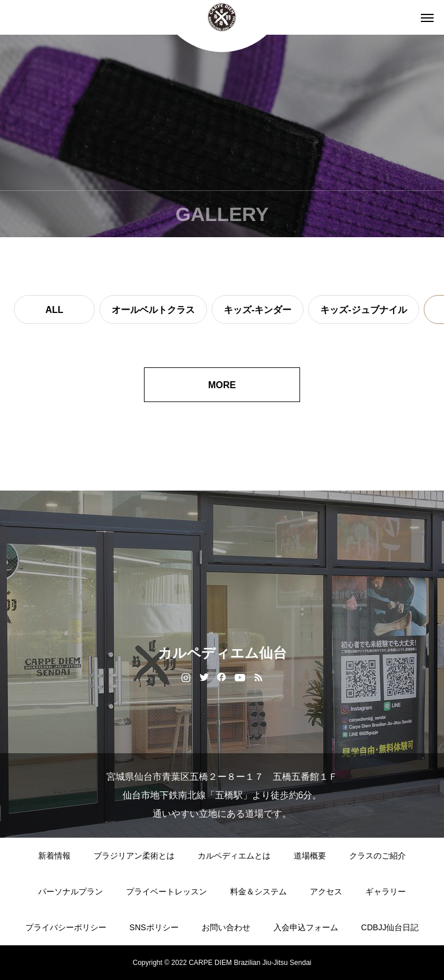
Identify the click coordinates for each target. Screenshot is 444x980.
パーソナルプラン (71, 891)
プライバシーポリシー (66, 927)
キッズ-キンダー (258, 310)
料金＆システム (258, 891)
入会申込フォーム (306, 927)
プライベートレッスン (166, 891)
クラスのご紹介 (378, 856)
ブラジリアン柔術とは (134, 856)
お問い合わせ (226, 927)
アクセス (326, 891)
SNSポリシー (154, 927)
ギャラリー (386, 891)
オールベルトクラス (153, 310)
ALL (54, 310)
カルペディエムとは (234, 856)
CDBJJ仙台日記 (390, 927)
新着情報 (54, 856)
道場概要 (310, 856)
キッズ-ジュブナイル (363, 310)
